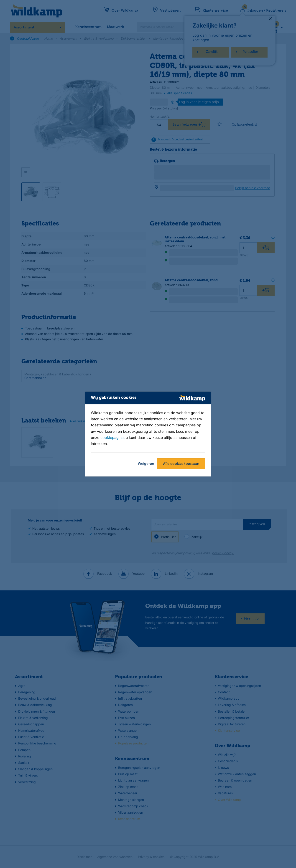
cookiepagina (112, 438)
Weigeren (146, 464)
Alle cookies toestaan (181, 464)
